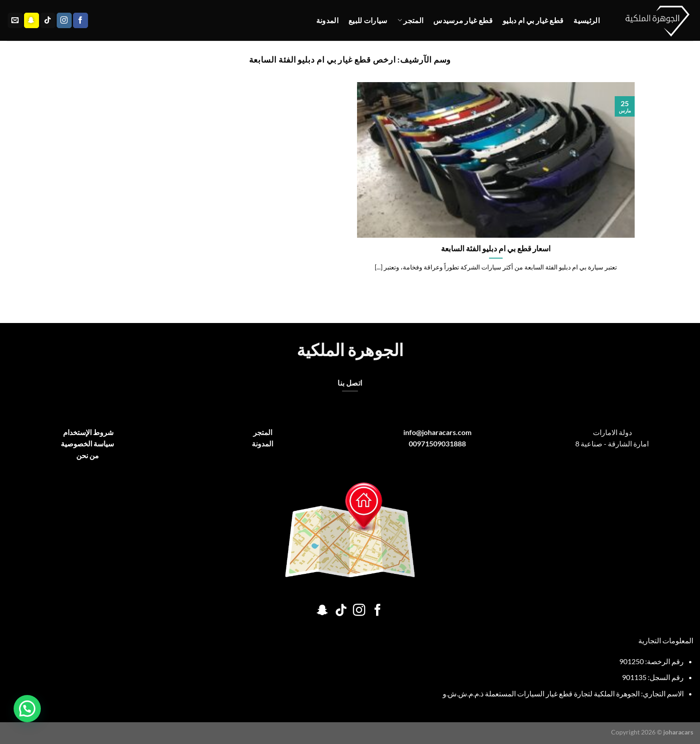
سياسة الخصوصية (87, 443)
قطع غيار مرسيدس (463, 20)
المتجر (410, 20)
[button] (27, 709)
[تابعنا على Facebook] (81, 20)
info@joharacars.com (437, 432)
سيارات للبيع (368, 20)
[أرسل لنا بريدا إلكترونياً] (15, 20)
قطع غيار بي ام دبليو (533, 20)
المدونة (327, 20)
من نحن (88, 455)
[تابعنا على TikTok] (48, 20)
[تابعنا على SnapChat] (32, 20)
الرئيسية (587, 20)
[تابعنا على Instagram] (64, 20)
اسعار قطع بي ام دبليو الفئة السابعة (496, 249)
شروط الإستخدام (88, 432)
